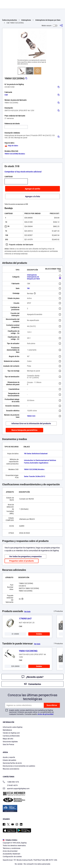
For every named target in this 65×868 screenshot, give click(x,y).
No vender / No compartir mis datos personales (32, 864)
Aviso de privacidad (45, 714)
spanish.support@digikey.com (16, 789)
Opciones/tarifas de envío (12, 763)
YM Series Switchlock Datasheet (36, 454)
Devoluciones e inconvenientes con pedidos (19, 766)
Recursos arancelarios (11, 769)
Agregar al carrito (32, 189)
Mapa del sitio (8, 739)
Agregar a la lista (33, 196)
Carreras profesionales (11, 736)
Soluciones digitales (10, 742)
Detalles (39, 634)
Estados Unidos (10, 840)
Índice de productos (10, 20)
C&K (6, 95)
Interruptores (26, 20)
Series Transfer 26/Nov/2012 (35, 476)
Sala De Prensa (8, 745)
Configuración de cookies (12, 857)
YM (28, 288)
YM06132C (31, 416)
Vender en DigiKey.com (11, 733)
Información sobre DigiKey (13, 727)
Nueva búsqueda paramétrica (24, 430)
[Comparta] (61, 26)
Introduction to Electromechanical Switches (40, 460)
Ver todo (27, 612)
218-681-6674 (10, 785)
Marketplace (7, 730)
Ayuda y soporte (9, 757)
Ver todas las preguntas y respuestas (25, 556)
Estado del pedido (9, 760)
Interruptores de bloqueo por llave (48, 20)
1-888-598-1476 (11, 782)
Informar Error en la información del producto (31, 423)
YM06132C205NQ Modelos (15, 154)
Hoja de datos (11, 146)
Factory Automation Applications (36, 463)
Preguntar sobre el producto (22, 561)
